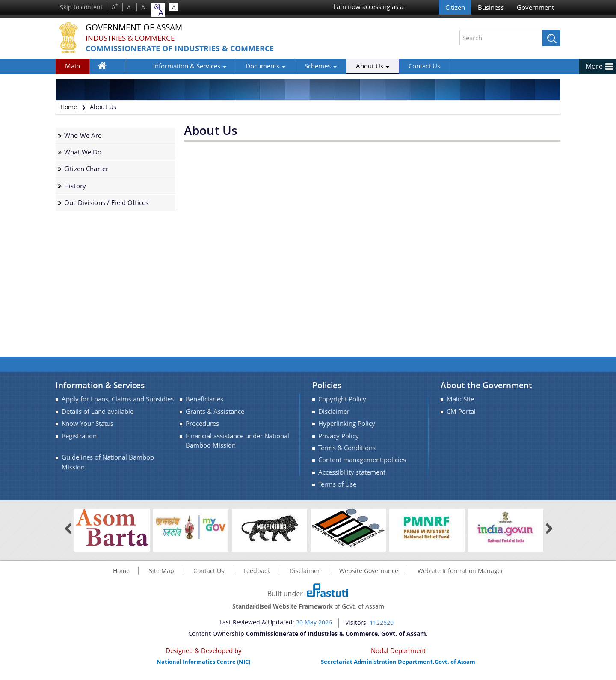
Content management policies (362, 460)
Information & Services (162, 66)
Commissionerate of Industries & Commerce (191, 49)
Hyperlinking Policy (347, 423)
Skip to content (81, 7)
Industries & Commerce (133, 38)
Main (73, 66)
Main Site (460, 399)
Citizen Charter (86, 169)
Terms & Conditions (347, 448)
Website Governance (369, 571)
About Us (345, 66)
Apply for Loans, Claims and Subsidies (118, 399)
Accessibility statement (352, 472)
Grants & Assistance (215, 411)
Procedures (202, 423)
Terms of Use (337, 484)
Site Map (161, 571)
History (75, 186)
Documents (238, 66)
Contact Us (397, 66)
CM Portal (461, 411)
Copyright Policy (342, 399)
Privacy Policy (339, 436)
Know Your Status (87, 423)
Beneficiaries (204, 399)
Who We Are (83, 135)
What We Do (83, 152)
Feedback (257, 571)
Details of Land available (98, 411)
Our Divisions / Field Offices (106, 203)
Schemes (293, 66)
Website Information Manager (461, 571)
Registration (79, 436)
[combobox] (158, 10)
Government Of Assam (142, 28)
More (594, 66)
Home (107, 68)
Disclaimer (334, 411)
